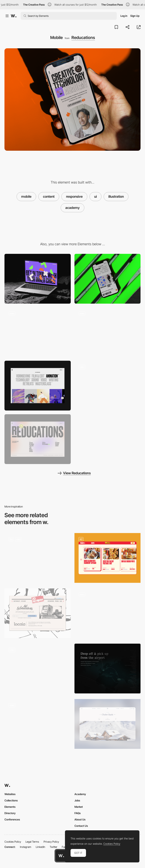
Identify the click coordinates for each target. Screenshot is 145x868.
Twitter (54, 847)
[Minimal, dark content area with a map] (108, 669)
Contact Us (81, 826)
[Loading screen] (38, 332)
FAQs (78, 813)
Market (79, 807)
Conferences (12, 819)
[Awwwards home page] (61, 856)
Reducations (83, 37)
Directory (10, 813)
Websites (10, 794)
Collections (11, 800)
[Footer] (38, 439)
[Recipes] (108, 558)
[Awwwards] (14, 16)
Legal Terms (32, 842)
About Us (80, 819)
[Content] (38, 613)
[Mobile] (108, 279)
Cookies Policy (13, 842)
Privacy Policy (51, 842)
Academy (80, 794)
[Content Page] (38, 558)
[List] (108, 386)
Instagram (26, 847)
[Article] (38, 724)
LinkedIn (40, 847)
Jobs (77, 800)
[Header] (108, 332)
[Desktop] (38, 279)
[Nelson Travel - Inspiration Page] (108, 724)
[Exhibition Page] (38, 669)
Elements (10, 807)
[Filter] (38, 386)
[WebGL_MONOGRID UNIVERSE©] (108, 613)
